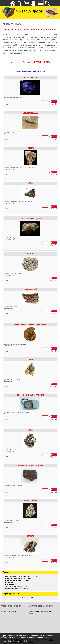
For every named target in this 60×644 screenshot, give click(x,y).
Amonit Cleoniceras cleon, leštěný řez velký (31, 324)
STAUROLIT (31, 254)
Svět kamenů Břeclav (30, 598)
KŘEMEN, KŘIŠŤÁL (31, 501)
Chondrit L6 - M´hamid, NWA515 (31, 466)
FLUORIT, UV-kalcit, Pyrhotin (31, 219)
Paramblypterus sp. (31, 113)
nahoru (56, 640)
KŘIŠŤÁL (31, 148)
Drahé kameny (11, 584)
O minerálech (10, 582)
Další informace (13, 641)
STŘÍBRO (31, 183)
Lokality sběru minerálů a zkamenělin (19, 580)
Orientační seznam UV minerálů (17, 588)
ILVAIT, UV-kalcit (31, 77)
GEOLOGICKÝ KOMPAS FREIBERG (31, 395)
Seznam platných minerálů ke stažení (19, 586)
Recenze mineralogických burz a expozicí (20, 578)
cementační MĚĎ (31, 289)
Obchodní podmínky (9, 611)
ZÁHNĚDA (31, 360)
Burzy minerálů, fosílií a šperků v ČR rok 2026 (22, 576)
